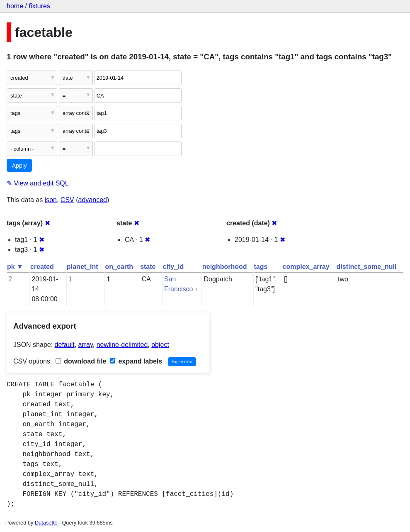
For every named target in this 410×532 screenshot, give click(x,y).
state (148, 267)
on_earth (119, 267)
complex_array (306, 267)
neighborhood (225, 267)
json (51, 200)
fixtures (39, 6)
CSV (67, 200)
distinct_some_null (367, 267)
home (15, 6)
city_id (173, 267)
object (160, 345)
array (86, 345)
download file (81, 361)
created (42, 267)
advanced (93, 200)
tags (261, 267)
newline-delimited (122, 345)
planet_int (82, 267)
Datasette (46, 523)
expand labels (136, 361)
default (65, 345)
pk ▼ (15, 267)
